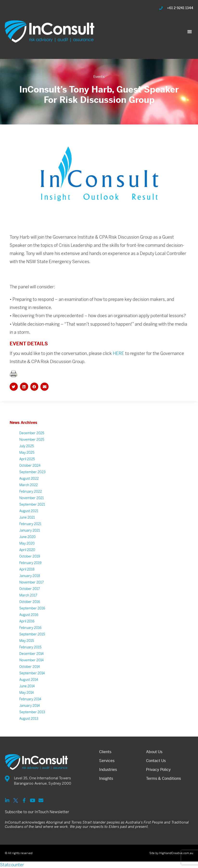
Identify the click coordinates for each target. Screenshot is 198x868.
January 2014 (29, 713)
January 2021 (30, 538)
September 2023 (32, 480)
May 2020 (27, 551)
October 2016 (30, 610)
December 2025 (32, 441)
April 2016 (27, 629)
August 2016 (29, 623)
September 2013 (32, 720)
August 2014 (29, 688)
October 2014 (29, 675)
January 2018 (30, 584)
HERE (118, 361)
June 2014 (27, 694)
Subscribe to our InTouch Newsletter (37, 812)
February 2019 (30, 571)
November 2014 (31, 668)
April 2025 (27, 467)
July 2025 (27, 454)
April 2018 (27, 577)
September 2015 (32, 642)
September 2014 (32, 681)
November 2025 (32, 447)
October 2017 (30, 597)
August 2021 (29, 519)
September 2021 (32, 512)
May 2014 (26, 701)
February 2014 (30, 707)
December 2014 (31, 662)
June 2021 (27, 525)
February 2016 (30, 636)
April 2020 (27, 558)
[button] (190, 31)
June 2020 (27, 545)
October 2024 (30, 473)
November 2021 (32, 506)
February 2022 (31, 499)
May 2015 (27, 649)
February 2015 (30, 655)
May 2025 (27, 460)
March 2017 (28, 603)
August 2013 (29, 726)
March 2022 (29, 493)
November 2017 (32, 590)
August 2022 (29, 486)
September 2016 (32, 616)
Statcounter (12, 865)
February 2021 (30, 532)
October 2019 (30, 564)
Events (99, 77)
